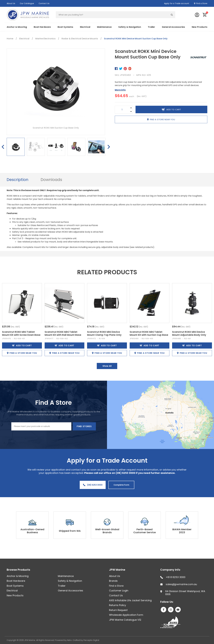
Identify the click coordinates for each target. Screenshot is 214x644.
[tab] (18, 180)
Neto (69, 640)
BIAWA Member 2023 (182, 531)
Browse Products (18, 570)
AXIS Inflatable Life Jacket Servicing (130, 600)
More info (120, 90)
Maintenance (104, 27)
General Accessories (173, 27)
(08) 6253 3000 (93, 485)
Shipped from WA (70, 531)
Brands (113, 581)
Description (18, 180)
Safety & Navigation (130, 27)
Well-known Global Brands (107, 531)
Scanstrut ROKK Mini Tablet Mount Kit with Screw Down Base (21, 333)
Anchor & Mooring (17, 27)
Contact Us (44, 3)
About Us (11, 3)
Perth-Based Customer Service (145, 531)
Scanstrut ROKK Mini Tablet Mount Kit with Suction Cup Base (149, 333)
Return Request (118, 610)
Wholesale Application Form (126, 615)
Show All (107, 366)
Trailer (151, 27)
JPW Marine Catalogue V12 (125, 620)
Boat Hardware (42, 27)
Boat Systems (65, 27)
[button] (205, 15)
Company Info (170, 570)
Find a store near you (161, 119)
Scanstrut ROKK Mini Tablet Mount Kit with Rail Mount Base (63, 333)
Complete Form (121, 485)
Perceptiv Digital (91, 640)
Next (109, 147)
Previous (3, 147)
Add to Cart (22, 345)
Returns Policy (118, 605)
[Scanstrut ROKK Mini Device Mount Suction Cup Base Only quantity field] (122, 110)
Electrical (85, 27)
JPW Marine (117, 570)
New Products (200, 27)
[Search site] (172, 15)
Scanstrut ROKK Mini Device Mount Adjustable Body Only (189, 333)
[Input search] (112, 15)
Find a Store (202, 3)
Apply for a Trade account (177, 3)
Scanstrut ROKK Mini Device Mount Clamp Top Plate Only (104, 333)
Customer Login (119, 591)
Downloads (51, 180)
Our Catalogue (27, 3)
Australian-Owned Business (32, 531)
